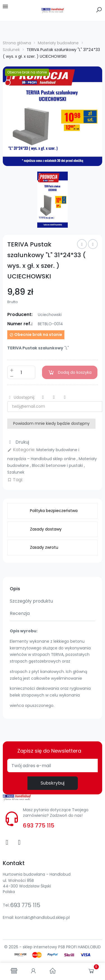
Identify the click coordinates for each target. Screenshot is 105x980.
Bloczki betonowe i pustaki (58, 465)
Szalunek (16, 472)
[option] (53, 116)
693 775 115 (39, 825)
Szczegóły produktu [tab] (31, 601)
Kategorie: (21, 450)
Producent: (20, 314)
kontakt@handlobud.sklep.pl (42, 917)
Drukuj (18, 442)
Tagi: (15, 480)
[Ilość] (21, 372)
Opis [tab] (15, 589)
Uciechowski (50, 315)
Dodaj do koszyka (70, 372)
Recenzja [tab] (20, 613)
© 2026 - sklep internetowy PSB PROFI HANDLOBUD (53, 947)
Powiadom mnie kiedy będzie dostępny (51, 423)
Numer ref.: (20, 324)
